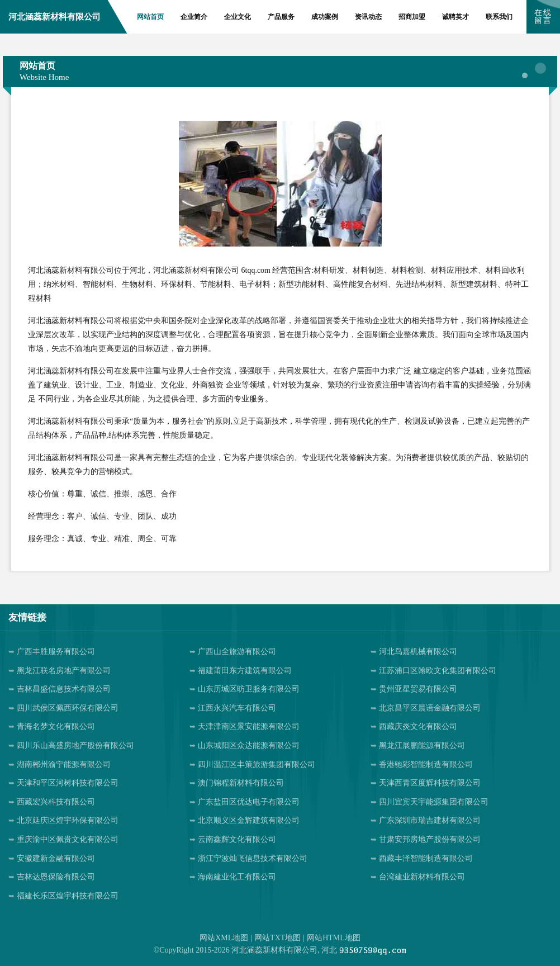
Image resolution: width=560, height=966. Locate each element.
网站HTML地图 (334, 938)
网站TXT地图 (277, 938)
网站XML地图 (224, 938)
